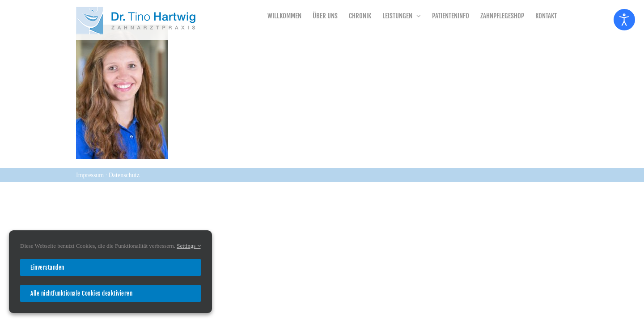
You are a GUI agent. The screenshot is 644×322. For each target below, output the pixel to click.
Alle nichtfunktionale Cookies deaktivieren (81, 293)
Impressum (91, 175)
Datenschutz (124, 175)
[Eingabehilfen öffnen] (624, 20)
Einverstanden (47, 267)
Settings (189, 246)
